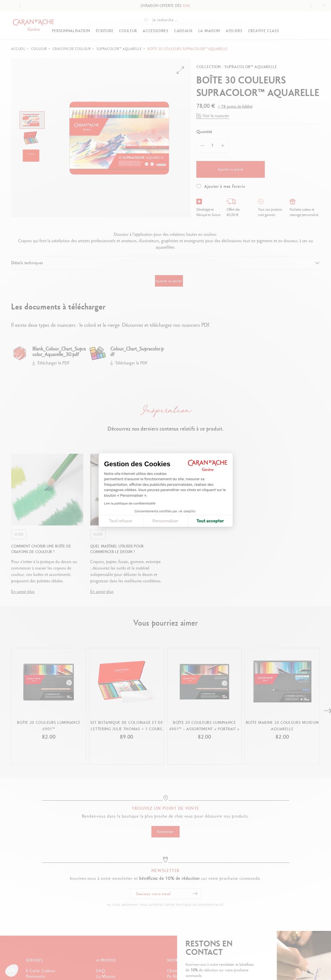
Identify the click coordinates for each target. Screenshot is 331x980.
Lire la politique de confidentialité (130, 503)
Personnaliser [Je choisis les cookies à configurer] (165, 521)
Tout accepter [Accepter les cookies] (210, 521)
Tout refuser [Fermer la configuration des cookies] (121, 521)
